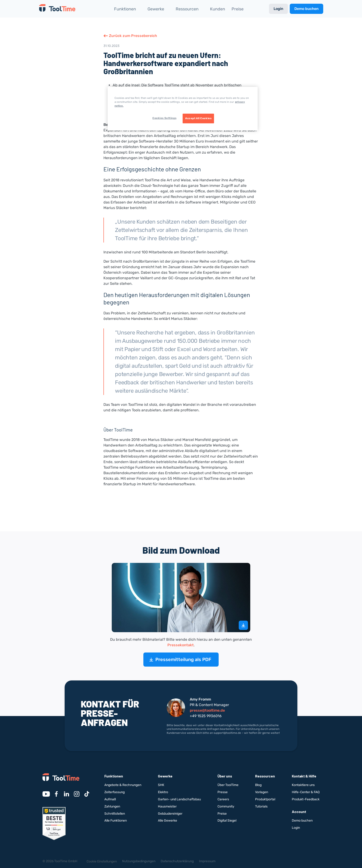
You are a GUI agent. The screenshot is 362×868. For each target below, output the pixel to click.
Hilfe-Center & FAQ (306, 792)
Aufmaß (110, 799)
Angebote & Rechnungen (123, 785)
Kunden (218, 9)
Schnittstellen (115, 814)
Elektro (163, 792)
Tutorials (261, 806)
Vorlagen (262, 792)
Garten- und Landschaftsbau (179, 799)
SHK (161, 785)
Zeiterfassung (115, 792)
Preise (238, 9)
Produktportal (265, 799)
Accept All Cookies (198, 118)
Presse (223, 792)
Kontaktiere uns (303, 785)
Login (278, 9)
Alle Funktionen (116, 821)
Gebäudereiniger (170, 814)
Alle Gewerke (167, 821)
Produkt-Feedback (306, 799)
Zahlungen (112, 806)
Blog (258, 785)
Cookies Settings (164, 118)
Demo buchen (306, 9)
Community (226, 806)
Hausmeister (167, 806)
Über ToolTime (228, 785)
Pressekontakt (181, 645)
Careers (223, 799)
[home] (57, 9)
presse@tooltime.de (207, 710)
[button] (128, 9)
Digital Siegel (227, 821)
